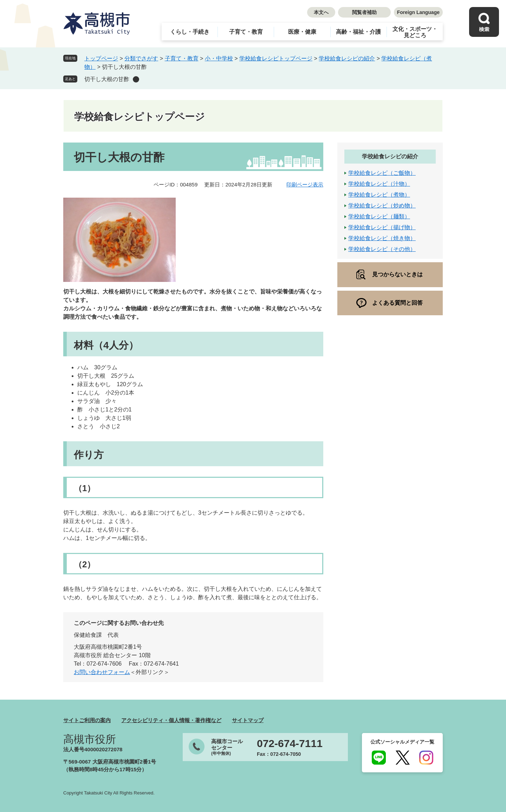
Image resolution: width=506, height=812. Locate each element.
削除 (136, 79)
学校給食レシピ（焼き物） (382, 238)
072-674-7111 (290, 744)
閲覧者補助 (364, 12)
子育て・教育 (246, 32)
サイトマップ (248, 720)
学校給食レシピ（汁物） (379, 184)
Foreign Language (418, 12)
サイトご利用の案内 (87, 720)
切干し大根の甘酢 (107, 79)
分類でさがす (141, 58)
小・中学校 (219, 58)
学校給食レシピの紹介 (347, 58)
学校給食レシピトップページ (276, 58)
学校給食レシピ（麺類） (379, 216)
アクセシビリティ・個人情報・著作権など (171, 720)
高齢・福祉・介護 (358, 32)
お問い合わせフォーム (102, 672)
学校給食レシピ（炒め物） (382, 206)
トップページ (101, 58)
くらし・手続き (190, 32)
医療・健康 (302, 32)
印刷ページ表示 (305, 184)
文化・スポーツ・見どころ (415, 32)
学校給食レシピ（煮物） (379, 195)
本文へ (321, 12)
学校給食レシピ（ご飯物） (382, 173)
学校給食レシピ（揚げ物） (382, 227)
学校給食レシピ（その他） (382, 249)
